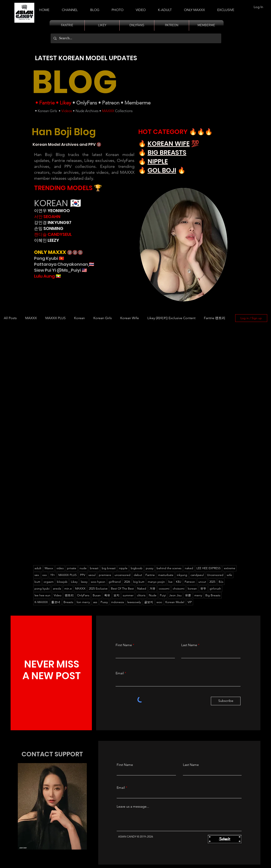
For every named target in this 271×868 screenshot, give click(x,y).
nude (83, 568)
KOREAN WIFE (169, 144)
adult (38, 568)
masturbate (166, 575)
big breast (109, 568)
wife (229, 575)
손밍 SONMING (49, 228)
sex (37, 575)
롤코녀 (56, 602)
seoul (92, 575)
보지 (116, 595)
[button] (165, 8)
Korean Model (175, 602)
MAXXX (108, 111)
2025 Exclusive (98, 588)
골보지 (149, 602)
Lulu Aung (44, 276)
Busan (97, 595)
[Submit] (225, 839)
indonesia (118, 602)
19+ (53, 575)
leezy (84, 582)
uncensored (122, 575)
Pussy (104, 602)
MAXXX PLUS (55, 318)
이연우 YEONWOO (52, 211)
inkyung (182, 575)
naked (189, 568)
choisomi (179, 588)
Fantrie (47, 103)
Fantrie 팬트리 (215, 318)
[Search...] (136, 38)
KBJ (179, 582)
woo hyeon (98, 582)
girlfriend (115, 582)
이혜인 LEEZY (47, 240)
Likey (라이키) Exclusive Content (171, 318)
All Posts (10, 318)
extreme (230, 568)
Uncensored (215, 575)
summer (128, 595)
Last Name (189, 645)
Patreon (111, 103)
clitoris (141, 595)
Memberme (138, 103)
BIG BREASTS (167, 153)
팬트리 (69, 595)
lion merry (83, 602)
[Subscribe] (226, 701)
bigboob (137, 568)
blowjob (62, 582)
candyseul (197, 575)
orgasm (49, 582)
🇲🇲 (58, 276)
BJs (221, 582)
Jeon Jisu (175, 595)
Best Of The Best (122, 588)
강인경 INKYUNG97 (53, 223)
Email (120, 673)
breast (94, 568)
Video (58, 595)
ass (95, 602)
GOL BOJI (162, 170)
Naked (142, 588)
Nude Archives (87, 111)
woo (159, 602)
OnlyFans (87, 103)
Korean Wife (130, 318)
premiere (105, 575)
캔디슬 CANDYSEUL (53, 234)
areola (57, 588)
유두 (203, 588)
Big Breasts (213, 595)
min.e (68, 588)
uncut (202, 582)
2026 (127, 582)
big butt (139, 582)
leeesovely (134, 602)
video (60, 568)
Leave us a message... (133, 807)
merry (198, 595)
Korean (80, 318)
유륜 (188, 595)
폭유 (107, 595)
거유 (152, 588)
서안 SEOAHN (47, 217)
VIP (190, 602)
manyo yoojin (156, 582)
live (170, 582)
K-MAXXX (41, 602)
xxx (45, 575)
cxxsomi (164, 588)
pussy (150, 568)
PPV (83, 575)
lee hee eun (42, 595)
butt (37, 582)
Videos (67, 111)
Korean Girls (47, 111)
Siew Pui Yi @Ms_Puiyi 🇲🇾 (61, 270)
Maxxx (49, 568)
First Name (124, 645)
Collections (123, 111)
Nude (153, 595)
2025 (212, 582)
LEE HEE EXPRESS (209, 568)
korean (192, 588)
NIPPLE (158, 161)
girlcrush (215, 588)
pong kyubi (42, 588)
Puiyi (163, 595)
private (72, 568)
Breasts (68, 602)
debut (138, 575)
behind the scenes (169, 568)
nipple (123, 568)
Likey (65, 103)
